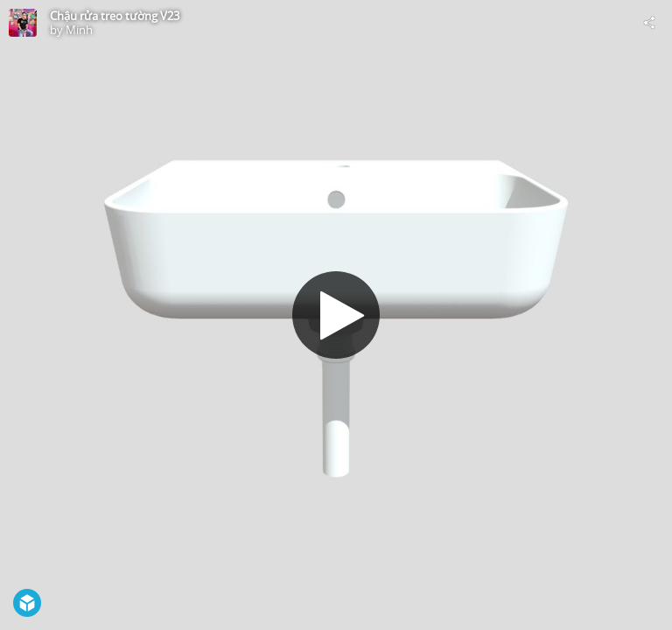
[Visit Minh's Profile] (23, 23)
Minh (79, 30)
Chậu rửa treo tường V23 (115, 16)
